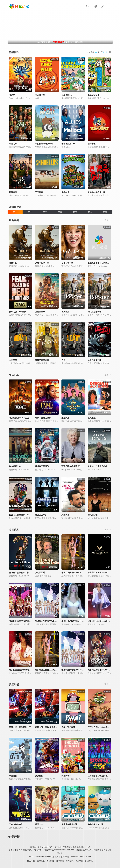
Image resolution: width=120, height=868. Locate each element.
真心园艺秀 (40, 573)
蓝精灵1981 (67, 95)
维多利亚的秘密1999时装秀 (100, 621)
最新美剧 (14, 220)
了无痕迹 (39, 192)
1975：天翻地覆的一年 (19, 515)
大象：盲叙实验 (68, 727)
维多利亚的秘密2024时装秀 (100, 573)
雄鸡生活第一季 (95, 312)
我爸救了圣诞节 (42, 466)
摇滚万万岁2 (41, 515)
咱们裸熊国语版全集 (44, 144)
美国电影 (14, 375)
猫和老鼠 (92, 144)
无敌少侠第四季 (16, 824)
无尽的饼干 (66, 776)
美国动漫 (14, 685)
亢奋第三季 (40, 312)
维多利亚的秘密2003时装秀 (73, 670)
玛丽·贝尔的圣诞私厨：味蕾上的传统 (77, 466)
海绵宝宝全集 (94, 95)
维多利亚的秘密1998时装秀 (73, 621)
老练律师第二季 (68, 144)
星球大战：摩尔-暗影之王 (20, 727)
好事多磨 (13, 192)
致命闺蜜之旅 (15, 466)
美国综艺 (14, 530)
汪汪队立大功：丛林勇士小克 (100, 727)
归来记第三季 (67, 263)
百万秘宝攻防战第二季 (19, 573)
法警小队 (13, 263)
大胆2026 (13, 360)
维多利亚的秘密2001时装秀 (21, 670)
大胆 (63, 360)
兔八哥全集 (40, 95)
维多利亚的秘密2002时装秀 (47, 670)
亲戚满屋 (65, 418)
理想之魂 (65, 515)
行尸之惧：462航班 (17, 312)
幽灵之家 (13, 144)
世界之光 (39, 824)
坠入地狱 (92, 418)
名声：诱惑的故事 (43, 418)
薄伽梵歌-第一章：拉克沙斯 (21, 418)
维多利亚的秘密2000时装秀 (73, 573)
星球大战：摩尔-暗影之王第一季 (49, 727)
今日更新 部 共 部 (99, 52)
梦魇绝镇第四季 (42, 360)
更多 (108, 220)
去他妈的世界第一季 (96, 192)
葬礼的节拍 (93, 515)
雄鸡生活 (65, 312)
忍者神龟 (65, 192)
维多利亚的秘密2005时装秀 (21, 621)
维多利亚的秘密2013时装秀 (100, 670)
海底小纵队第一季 (69, 824)
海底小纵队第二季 (95, 824)
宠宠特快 (39, 776)
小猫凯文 (13, 776)
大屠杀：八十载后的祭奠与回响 (101, 466)
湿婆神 (12, 95)
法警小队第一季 (42, 263)
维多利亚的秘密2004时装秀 (47, 621)
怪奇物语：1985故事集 (98, 776)
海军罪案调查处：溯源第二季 (100, 263)
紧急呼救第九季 (95, 360)
